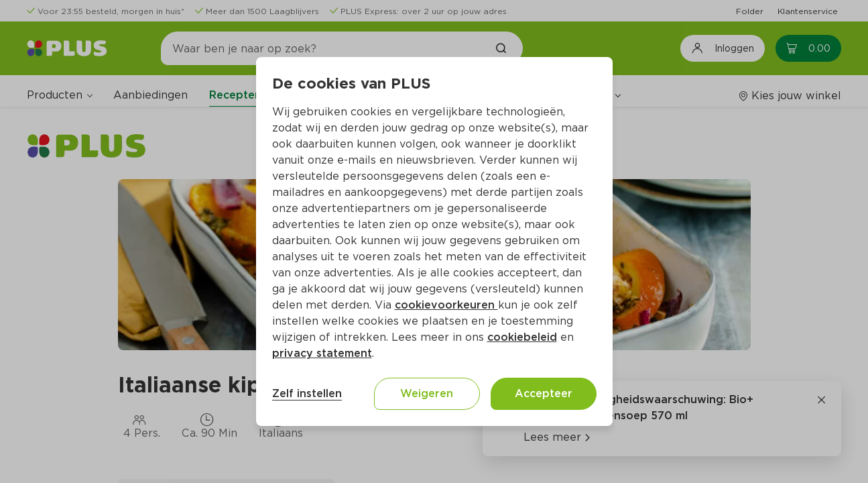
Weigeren (427, 393)
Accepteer (544, 393)
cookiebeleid (522, 337)
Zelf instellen (307, 393)
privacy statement (322, 353)
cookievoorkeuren (446, 305)
